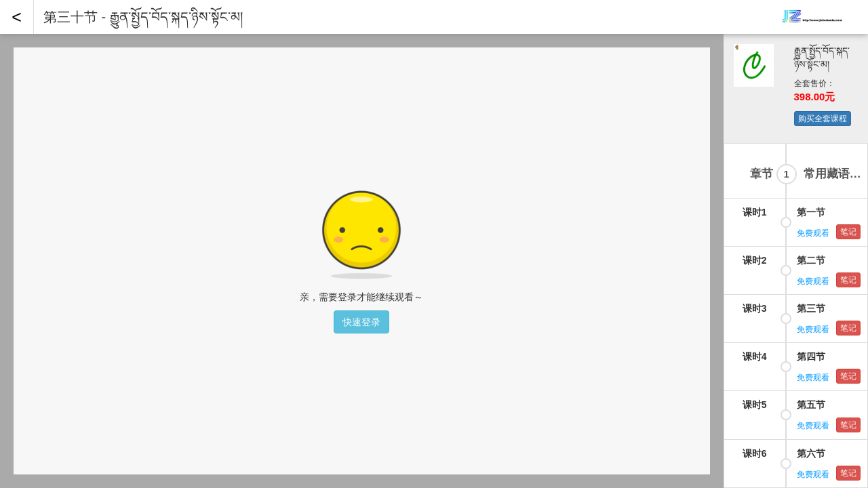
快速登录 (361, 322)
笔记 (848, 68)
